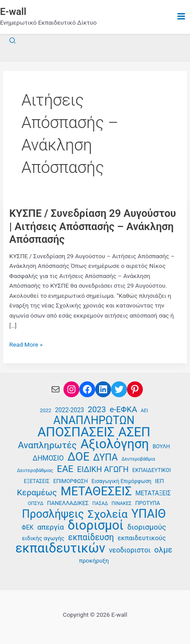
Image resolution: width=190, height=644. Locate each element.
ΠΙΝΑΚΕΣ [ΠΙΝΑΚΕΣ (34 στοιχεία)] (121, 503)
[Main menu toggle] (181, 16)
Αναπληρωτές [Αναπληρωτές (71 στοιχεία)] (47, 445)
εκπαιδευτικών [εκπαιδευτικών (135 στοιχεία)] (60, 548)
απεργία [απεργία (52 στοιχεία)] (50, 527)
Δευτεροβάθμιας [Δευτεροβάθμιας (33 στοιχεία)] (35, 470)
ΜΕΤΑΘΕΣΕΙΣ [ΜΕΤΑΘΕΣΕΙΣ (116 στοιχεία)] (96, 492)
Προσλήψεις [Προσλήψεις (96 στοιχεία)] (53, 514)
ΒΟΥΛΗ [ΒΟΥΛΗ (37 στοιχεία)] (161, 446)
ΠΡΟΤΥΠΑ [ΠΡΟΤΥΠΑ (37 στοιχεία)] (148, 503)
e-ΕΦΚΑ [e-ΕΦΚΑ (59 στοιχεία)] (123, 410)
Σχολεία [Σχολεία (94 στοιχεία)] (108, 514)
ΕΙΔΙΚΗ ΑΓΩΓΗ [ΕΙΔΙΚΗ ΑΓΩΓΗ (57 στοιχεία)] (103, 469)
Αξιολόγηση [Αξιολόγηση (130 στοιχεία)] (114, 444)
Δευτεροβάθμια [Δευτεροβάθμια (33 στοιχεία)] (138, 459)
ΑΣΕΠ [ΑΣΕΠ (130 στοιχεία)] (134, 432)
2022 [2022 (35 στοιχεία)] (45, 410)
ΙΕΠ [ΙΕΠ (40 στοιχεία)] (160, 481)
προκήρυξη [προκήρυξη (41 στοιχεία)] (94, 561)
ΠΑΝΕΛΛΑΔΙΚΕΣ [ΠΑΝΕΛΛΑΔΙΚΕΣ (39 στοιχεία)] (68, 503)
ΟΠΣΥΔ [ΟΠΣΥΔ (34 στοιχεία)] (35, 503)
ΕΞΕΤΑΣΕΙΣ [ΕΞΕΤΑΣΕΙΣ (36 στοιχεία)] (37, 481)
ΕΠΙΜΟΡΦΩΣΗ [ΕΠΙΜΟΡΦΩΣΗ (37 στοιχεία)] (71, 481)
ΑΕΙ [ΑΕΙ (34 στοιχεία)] (144, 411)
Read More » (26, 345)
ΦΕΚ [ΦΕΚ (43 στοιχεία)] (28, 527)
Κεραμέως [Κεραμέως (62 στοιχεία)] (37, 493)
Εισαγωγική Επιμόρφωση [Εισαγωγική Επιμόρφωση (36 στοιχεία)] (122, 481)
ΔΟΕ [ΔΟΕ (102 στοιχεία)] (78, 457)
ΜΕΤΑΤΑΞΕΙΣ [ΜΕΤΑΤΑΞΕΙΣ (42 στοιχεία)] (153, 493)
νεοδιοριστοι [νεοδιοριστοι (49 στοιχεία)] (130, 550)
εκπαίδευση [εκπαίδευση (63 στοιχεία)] (91, 538)
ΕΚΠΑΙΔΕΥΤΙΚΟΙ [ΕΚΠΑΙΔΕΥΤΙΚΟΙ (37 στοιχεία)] (151, 470)
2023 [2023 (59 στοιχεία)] (97, 410)
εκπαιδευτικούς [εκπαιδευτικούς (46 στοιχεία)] (142, 538)
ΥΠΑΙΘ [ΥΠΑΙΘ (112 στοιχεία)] (149, 514)
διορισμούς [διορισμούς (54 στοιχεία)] (147, 527)
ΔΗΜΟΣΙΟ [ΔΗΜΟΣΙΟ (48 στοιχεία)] (48, 458)
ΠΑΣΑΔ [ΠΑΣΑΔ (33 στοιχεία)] (100, 503)
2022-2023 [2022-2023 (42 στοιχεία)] (70, 410)
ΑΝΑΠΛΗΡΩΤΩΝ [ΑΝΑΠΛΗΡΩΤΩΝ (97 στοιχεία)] (94, 421)
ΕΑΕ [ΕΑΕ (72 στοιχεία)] (65, 469)
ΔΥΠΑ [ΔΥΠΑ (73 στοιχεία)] (105, 458)
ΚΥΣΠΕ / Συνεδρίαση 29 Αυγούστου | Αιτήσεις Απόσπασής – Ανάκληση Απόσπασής (93, 226)
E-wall (13, 12)
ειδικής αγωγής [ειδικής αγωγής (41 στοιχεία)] (43, 538)
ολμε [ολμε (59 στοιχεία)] (163, 550)
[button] (13, 41)
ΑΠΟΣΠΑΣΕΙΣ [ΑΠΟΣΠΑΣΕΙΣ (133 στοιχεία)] (76, 432)
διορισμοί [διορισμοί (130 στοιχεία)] (95, 525)
